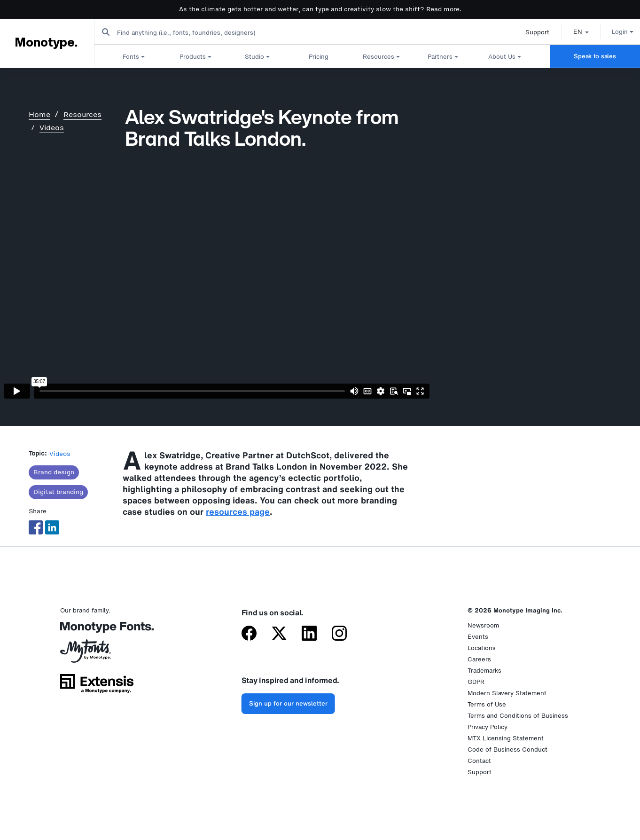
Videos (52, 128)
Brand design (54, 472)
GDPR (476, 682)
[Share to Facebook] (36, 527)
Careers (479, 659)
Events (478, 637)
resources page (238, 511)
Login (612, 32)
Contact (479, 761)
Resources (82, 114)
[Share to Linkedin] (52, 527)
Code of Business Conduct (507, 750)
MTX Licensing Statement (506, 738)
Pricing (319, 56)
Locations (482, 648)
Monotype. (46, 43)
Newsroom (483, 625)
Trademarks (484, 671)
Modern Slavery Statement (507, 693)
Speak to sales (595, 56)
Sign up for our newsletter (288, 703)
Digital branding (58, 492)
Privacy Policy (488, 727)
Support (527, 32)
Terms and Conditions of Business (518, 716)
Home (39, 114)
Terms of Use (487, 704)
